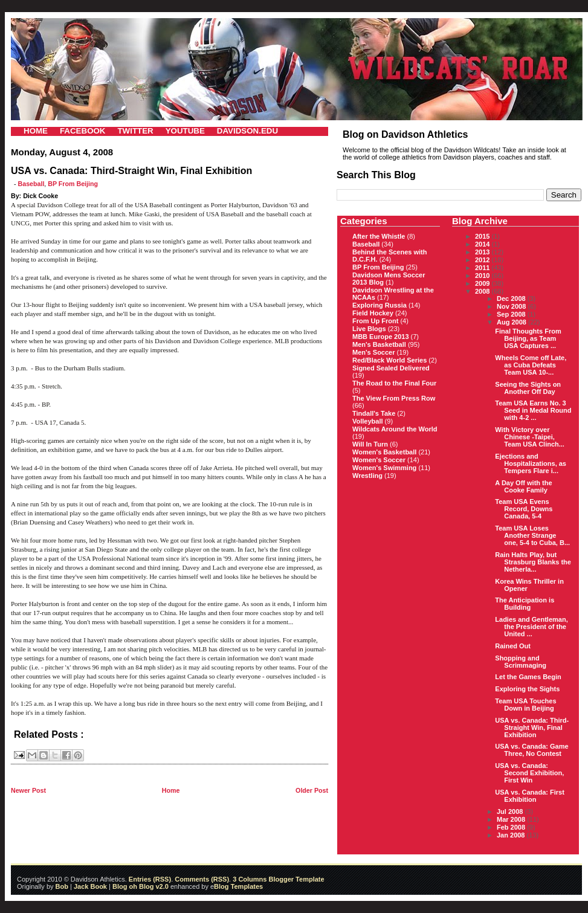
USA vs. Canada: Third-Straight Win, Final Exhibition (532, 727)
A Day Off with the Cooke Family (523, 486)
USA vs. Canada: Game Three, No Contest (531, 750)
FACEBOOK (83, 131)
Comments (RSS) (202, 879)
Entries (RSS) (150, 879)
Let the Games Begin (528, 677)
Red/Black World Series (389, 360)
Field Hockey (373, 313)
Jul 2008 (511, 811)
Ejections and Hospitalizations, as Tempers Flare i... (531, 463)
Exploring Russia (380, 305)
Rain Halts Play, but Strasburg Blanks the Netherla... (533, 562)
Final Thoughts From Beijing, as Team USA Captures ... (528, 338)
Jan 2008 (512, 835)
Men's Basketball (379, 344)
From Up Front (375, 321)
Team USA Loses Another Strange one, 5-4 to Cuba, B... (532, 535)
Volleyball (368, 421)
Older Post (312, 790)
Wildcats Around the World (395, 429)
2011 (483, 268)
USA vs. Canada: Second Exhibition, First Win (529, 773)
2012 (483, 260)
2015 (483, 236)
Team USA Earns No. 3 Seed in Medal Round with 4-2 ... (533, 410)
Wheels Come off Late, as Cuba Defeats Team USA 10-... (531, 365)
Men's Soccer (373, 352)
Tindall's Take (374, 413)
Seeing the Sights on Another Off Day (528, 388)
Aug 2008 (512, 322)
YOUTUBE (185, 131)
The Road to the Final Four (394, 383)
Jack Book (90, 886)
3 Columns (250, 879)
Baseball (31, 184)
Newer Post (28, 790)
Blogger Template (295, 879)
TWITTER (135, 131)
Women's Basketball (384, 452)
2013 (483, 252)
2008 (483, 291)
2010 (483, 276)
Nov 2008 (512, 306)
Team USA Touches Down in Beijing (525, 705)
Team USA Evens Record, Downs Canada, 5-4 (524, 509)
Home (171, 790)
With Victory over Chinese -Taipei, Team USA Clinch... (530, 437)
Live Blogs (369, 329)
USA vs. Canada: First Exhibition (530, 796)
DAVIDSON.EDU (247, 131)
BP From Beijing (73, 184)
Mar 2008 (512, 819)
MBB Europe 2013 (381, 337)
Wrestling (367, 476)
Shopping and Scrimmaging (521, 662)
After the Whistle (379, 236)
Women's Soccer (379, 460)
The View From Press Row (394, 398)
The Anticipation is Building (525, 604)
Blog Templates (238, 886)
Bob (62, 886)
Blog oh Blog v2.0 (141, 886)
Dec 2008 (512, 298)
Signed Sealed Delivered (391, 368)
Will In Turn (370, 444)
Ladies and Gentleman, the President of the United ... (531, 627)
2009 (483, 283)
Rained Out (513, 646)
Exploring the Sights (527, 689)
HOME (36, 131)
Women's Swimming (384, 468)
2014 (483, 244)
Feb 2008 (512, 827)
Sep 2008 (512, 314)
